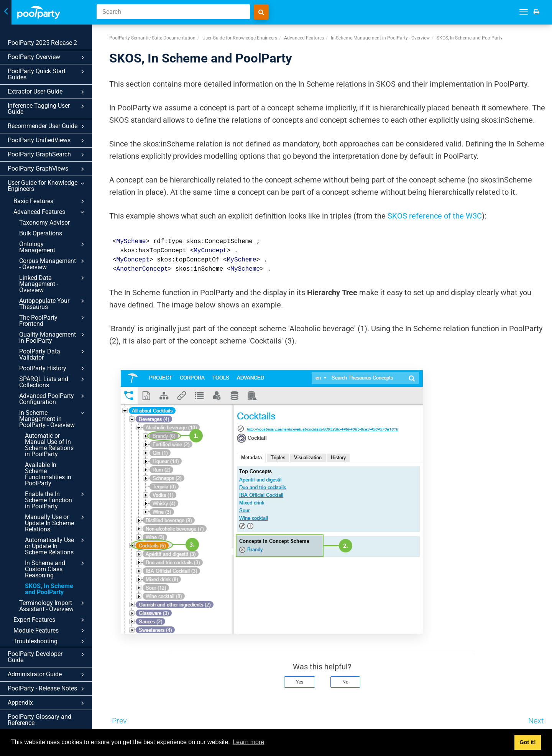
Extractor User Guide (47, 92)
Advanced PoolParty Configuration (53, 399)
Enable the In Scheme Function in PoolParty (56, 500)
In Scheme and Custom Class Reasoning (56, 569)
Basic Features (50, 201)
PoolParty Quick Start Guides (47, 74)
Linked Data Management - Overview (53, 284)
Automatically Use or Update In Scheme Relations (56, 546)
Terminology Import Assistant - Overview (53, 606)
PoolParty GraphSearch (47, 155)
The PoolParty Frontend (53, 320)
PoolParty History (53, 368)
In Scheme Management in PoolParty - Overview (53, 419)
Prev (119, 721)
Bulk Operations (41, 233)
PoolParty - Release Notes (47, 689)
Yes (300, 682)
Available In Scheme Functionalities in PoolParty (48, 474)
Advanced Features (50, 212)
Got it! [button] (527, 742)
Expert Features (50, 620)
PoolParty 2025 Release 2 (42, 43)
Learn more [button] (248, 742)
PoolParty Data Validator (53, 354)
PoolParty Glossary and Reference (39, 720)
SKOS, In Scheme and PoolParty (49, 589)
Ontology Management (53, 247)
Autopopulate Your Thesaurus (53, 304)
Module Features (50, 631)
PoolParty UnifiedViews (47, 141)
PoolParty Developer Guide (47, 657)
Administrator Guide (47, 675)
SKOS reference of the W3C (435, 216)
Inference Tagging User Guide (47, 109)
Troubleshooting (50, 641)
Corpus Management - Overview (53, 264)
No (345, 682)
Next (536, 721)
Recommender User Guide (47, 127)
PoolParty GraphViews (47, 169)
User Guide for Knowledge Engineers (47, 186)
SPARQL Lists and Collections (53, 382)
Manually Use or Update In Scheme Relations (56, 523)
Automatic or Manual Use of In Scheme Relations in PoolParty (49, 445)
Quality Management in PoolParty (53, 337)
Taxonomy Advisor (44, 223)
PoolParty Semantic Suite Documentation (152, 38)
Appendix (47, 703)
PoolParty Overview (47, 58)
